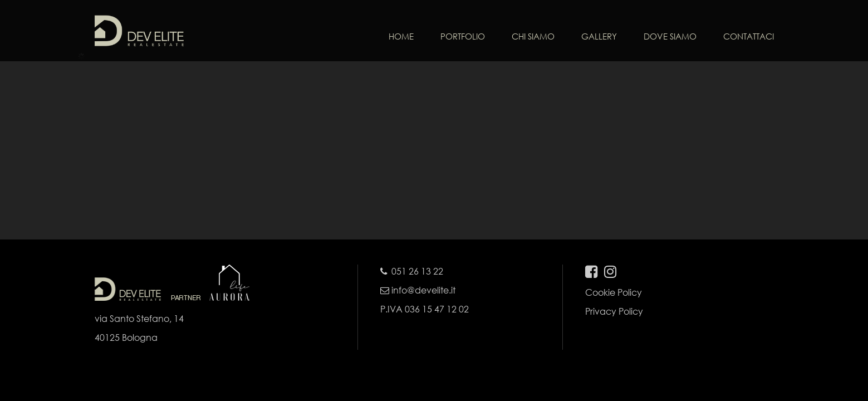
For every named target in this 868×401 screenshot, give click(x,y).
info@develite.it (418, 290)
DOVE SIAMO (670, 36)
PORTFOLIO (463, 36)
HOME (401, 36)
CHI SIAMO (533, 36)
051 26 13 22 (417, 271)
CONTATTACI (749, 36)
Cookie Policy (614, 292)
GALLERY (599, 36)
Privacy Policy (614, 311)
